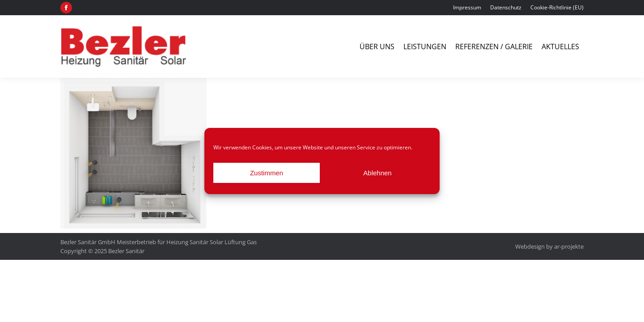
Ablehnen (377, 173)
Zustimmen (267, 173)
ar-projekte (569, 246)
